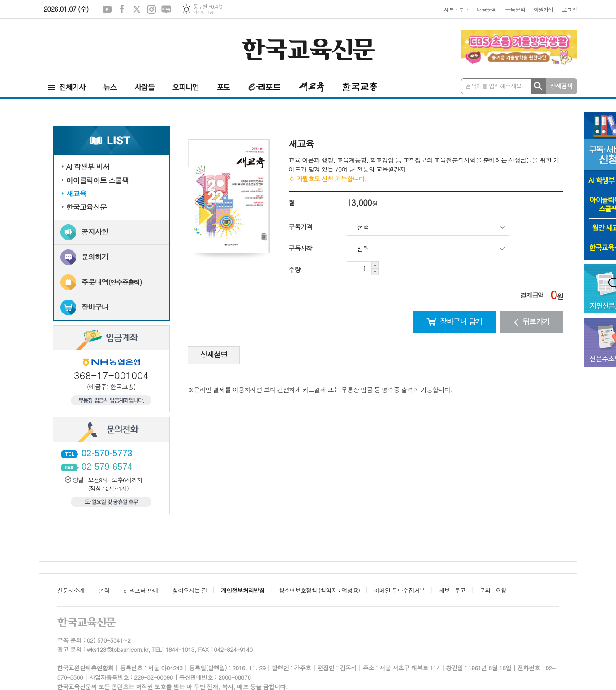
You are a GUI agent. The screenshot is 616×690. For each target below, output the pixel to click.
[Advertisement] (93, 48)
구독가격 (300, 227)
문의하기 (95, 257)
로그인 (569, 9)
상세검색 (561, 86)
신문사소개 (71, 590)
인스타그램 (151, 9)
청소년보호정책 (319, 590)
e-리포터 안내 (141, 590)
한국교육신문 (86, 207)
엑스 (137, 9)
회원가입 (544, 9)
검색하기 (538, 86)
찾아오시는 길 (190, 590)
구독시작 (300, 248)
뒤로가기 (532, 321)
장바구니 (95, 307)
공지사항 (95, 232)
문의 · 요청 (493, 590)
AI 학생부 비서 (88, 167)
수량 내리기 (375, 272)
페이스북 (122, 9)
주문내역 (112, 282)
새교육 (76, 194)
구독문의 (515, 9)
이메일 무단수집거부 (400, 590)
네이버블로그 (166, 9)
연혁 (104, 590)
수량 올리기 (375, 265)
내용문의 (487, 9)
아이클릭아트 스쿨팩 (98, 180)
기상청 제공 (203, 12)
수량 (294, 270)
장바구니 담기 (454, 321)
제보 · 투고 (456, 9)
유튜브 (107, 9)
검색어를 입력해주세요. (495, 86)
